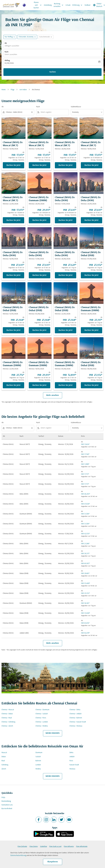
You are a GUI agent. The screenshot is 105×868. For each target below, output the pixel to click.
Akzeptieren (52, 862)
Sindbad (87, 5)
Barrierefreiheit (7, 809)
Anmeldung (48, 5)
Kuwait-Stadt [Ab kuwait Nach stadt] (74, 765)
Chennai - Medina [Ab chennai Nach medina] (42, 726)
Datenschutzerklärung (18, 855)
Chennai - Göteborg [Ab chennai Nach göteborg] (8, 722)
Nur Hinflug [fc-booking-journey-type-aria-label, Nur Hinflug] (9, 37)
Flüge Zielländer (22, 846)
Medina (38, 769)
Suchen (53, 72)
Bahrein (38, 761)
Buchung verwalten (59, 5)
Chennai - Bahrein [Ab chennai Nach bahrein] (76, 718)
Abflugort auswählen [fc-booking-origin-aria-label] (12, 46)
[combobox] (18, 112)
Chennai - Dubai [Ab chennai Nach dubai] (7, 714)
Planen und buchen (38, 5)
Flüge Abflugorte (69, 846)
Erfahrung (78, 5)
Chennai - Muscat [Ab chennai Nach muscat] (8, 710)
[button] (27, 37)
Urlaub (68, 5)
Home (4, 90)
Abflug (7, 61)
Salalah (38, 757)
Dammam (39, 753)
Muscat (4, 753)
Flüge (13, 90)
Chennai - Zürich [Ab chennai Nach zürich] (7, 726)
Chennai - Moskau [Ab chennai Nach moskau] (76, 726)
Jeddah (72, 757)
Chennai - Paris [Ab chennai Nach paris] (41, 718)
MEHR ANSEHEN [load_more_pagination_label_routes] (52, 733)
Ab (6, 43)
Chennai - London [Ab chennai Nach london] (42, 722)
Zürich (4, 769)
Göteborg (5, 765)
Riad (3, 761)
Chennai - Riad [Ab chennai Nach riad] (7, 718)
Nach (6, 52)
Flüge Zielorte (34, 846)
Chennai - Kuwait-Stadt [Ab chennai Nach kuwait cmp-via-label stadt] (78, 722)
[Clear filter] (32, 112)
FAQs (3, 798)
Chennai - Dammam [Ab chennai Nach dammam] (42, 710)
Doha (71, 753)
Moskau (72, 769)
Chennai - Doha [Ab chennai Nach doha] (75, 710)
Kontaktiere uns (7, 805)
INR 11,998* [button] (22, 25)
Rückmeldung (6, 801)
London (38, 765)
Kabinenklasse (76, 107)
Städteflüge (44, 846)
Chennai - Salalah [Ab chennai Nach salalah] (42, 714)
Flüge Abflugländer (82, 846)
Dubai (4, 757)
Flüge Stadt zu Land (55, 846)
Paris (71, 761)
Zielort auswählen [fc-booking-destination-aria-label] (11, 55)
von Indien (23, 90)
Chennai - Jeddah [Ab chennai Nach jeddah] (75, 714)
